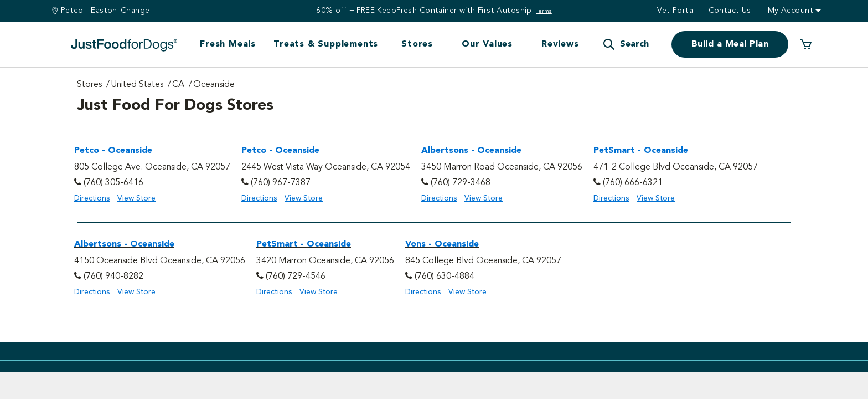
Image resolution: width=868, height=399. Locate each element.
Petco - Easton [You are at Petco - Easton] (89, 11)
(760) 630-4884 (445, 277)
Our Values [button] (487, 44)
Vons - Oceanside (442, 244)
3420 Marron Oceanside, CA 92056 (325, 261)
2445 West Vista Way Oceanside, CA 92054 (326, 167)
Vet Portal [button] (676, 11)
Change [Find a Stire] (135, 11)
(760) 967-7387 (281, 183)
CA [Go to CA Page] (178, 85)
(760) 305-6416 (113, 183)
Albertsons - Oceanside (471, 151)
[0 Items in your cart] (806, 44)
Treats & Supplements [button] (326, 44)
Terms (544, 11)
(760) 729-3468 (461, 183)
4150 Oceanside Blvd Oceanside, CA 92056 (160, 261)
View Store (136, 198)
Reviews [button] (560, 44)
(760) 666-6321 (633, 183)
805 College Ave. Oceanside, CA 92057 (152, 167)
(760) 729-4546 (296, 277)
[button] (626, 44)
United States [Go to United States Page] (137, 85)
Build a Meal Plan (730, 44)
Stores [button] (417, 44)
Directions (92, 198)
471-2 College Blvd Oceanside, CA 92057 (676, 167)
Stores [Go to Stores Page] (89, 85)
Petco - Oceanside (113, 151)
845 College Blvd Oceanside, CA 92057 (483, 261)
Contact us (730, 11)
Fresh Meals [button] (228, 44)
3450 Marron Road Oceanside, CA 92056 (502, 167)
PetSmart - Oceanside (641, 151)
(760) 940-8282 (113, 277)
